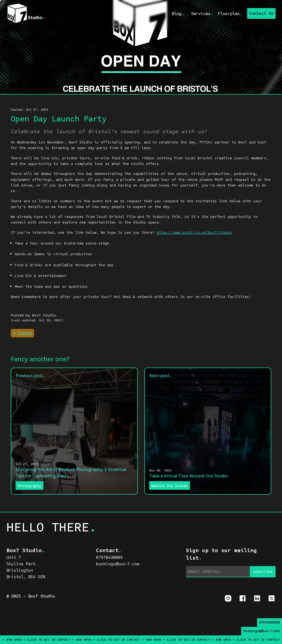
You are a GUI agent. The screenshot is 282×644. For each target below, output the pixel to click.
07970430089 (270, 622)
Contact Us (261, 13)
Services (202, 13)
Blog (178, 13)
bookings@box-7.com (262, 631)
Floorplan (230, 13)
